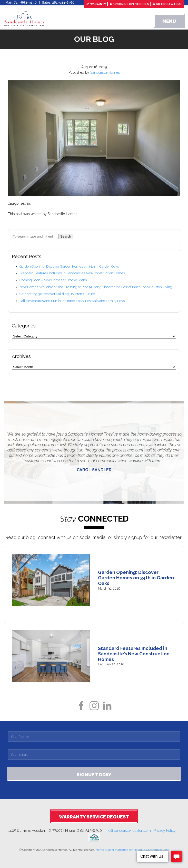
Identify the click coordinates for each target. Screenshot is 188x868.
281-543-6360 (63, 3)
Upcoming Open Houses (129, 4)
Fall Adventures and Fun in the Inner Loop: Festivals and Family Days (72, 301)
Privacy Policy (167, 831)
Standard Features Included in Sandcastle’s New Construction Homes (72, 273)
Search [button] (66, 236)
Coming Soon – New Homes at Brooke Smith (53, 280)
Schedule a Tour (167, 4)
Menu (169, 21)
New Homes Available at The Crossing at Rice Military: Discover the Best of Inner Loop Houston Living (96, 287)
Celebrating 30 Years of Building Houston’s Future (57, 294)
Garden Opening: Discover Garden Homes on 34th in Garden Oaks (69, 266)
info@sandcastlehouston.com (128, 831)
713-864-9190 (25, 3)
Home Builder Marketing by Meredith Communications (132, 850)
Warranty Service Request (94, 817)
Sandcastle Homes (105, 72)
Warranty (96, 4)
